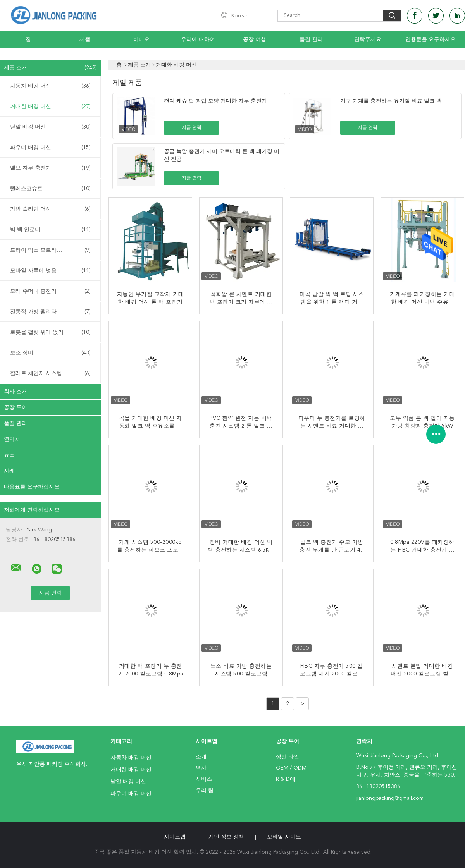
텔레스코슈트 (50, 189)
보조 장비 (50, 353)
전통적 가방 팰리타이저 (50, 312)
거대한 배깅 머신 (50, 107)
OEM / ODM (291, 768)
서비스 (204, 779)
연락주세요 (368, 40)
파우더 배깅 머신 (50, 148)
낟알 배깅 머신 (50, 127)
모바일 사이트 (284, 837)
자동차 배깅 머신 (50, 86)
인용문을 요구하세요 (431, 40)
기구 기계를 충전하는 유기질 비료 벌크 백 (391, 101)
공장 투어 (15, 407)
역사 (201, 768)
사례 (9, 471)
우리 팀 (205, 791)
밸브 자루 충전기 (50, 168)
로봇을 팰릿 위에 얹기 (50, 332)
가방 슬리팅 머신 (50, 209)
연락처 (12, 439)
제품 (85, 40)
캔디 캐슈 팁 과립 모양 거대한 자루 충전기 (215, 101)
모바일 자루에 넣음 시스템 (50, 271)
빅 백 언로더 (50, 230)
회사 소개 (15, 392)
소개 (201, 757)
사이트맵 (175, 837)
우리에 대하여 (198, 40)
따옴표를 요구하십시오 (32, 487)
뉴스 (9, 455)
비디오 (141, 40)
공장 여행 (255, 40)
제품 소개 (50, 68)
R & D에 (286, 779)
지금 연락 (192, 128)
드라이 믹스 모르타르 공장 (50, 250)
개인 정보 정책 (226, 837)
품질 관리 (311, 40)
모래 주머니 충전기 (50, 291)
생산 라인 (288, 757)
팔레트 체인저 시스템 (50, 373)
